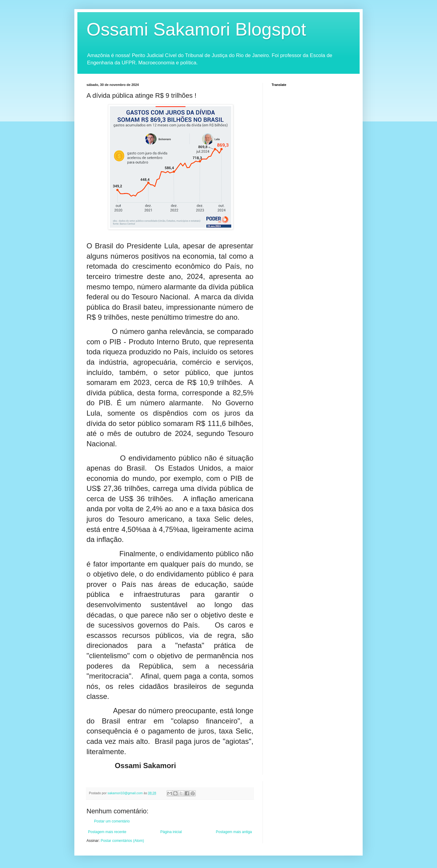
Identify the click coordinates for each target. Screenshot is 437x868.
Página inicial (171, 832)
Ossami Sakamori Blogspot (196, 29)
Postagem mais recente (107, 832)
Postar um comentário (112, 821)
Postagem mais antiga (234, 832)
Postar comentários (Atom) (122, 841)
